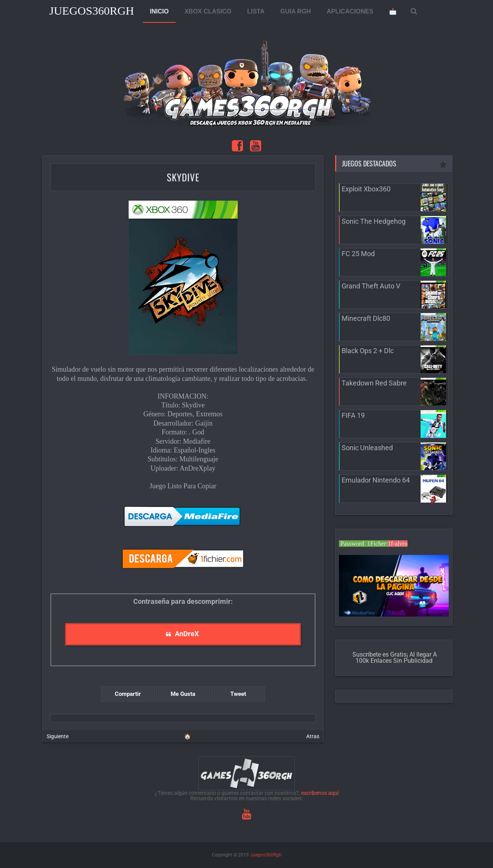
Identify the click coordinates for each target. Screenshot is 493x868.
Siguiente (58, 736)
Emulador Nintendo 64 (376, 480)
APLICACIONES (350, 11)
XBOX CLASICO (208, 11)
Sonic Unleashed (367, 448)
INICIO (159, 11)
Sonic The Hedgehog (374, 221)
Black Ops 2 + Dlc (368, 351)
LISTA (256, 11)
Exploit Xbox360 (366, 189)
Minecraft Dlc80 (366, 318)
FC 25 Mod (358, 254)
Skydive (183, 177)
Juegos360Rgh (92, 11)
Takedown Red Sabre (374, 383)
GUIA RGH (296, 11)
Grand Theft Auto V (371, 286)
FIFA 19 (353, 415)
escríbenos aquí (320, 793)
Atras (313, 736)
